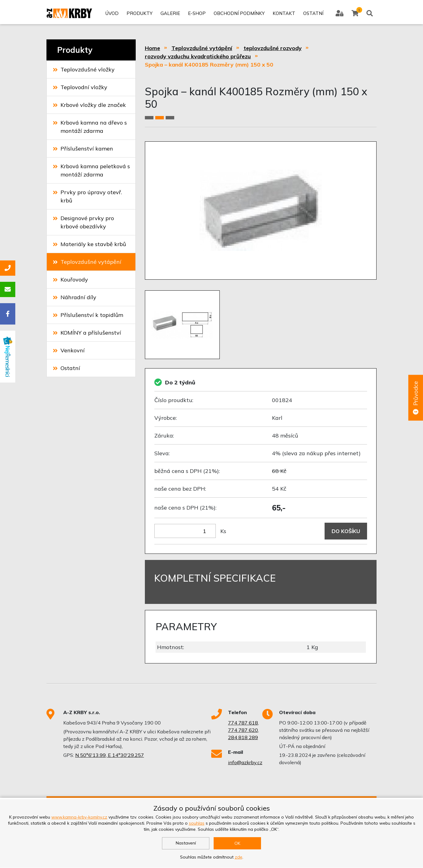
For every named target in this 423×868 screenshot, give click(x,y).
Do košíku (345, 531)
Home (153, 48)
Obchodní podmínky (239, 15)
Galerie (170, 15)
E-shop (197, 15)
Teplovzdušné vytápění (87, 262)
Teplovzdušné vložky (84, 69)
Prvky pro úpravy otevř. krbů (87, 196)
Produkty (139, 15)
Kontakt (284, 15)
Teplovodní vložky (80, 87)
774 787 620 (243, 730)
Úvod (112, 15)
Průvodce (415, 398)
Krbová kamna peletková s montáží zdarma (91, 170)
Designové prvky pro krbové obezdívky (83, 222)
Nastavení (186, 843)
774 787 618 (243, 723)
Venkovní (69, 350)
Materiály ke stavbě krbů (89, 244)
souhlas (197, 823)
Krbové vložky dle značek (89, 105)
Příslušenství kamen (83, 149)
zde (239, 857)
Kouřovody (70, 280)
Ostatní (313, 15)
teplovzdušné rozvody (273, 48)
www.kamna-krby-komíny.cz (79, 817)
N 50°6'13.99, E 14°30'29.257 (110, 755)
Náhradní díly (75, 297)
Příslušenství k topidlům (88, 315)
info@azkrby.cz (245, 763)
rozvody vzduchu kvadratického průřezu (198, 56)
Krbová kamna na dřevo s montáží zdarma (90, 127)
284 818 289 (243, 738)
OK (237, 843)
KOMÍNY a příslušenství (87, 333)
